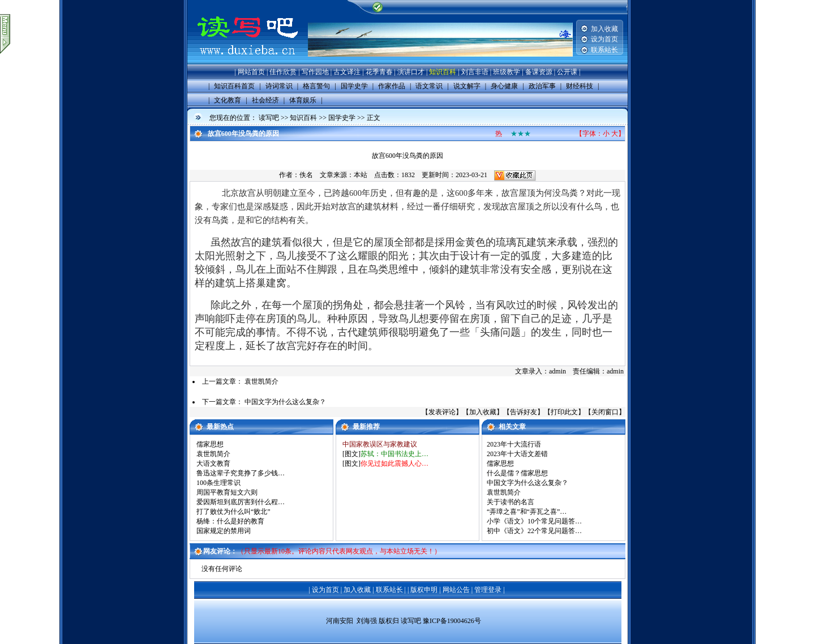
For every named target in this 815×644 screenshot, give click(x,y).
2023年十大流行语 (514, 444)
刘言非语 (475, 72)
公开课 (567, 72)
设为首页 (604, 39)
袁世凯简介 (261, 381)
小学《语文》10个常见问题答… (534, 521)
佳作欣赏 (283, 72)
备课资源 (539, 72)
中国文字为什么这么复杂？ (285, 402)
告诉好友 (524, 412)
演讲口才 (411, 72)
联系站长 (604, 50)
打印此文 (564, 412)
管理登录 (488, 590)
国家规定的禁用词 (224, 531)
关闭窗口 (605, 412)
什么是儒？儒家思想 (517, 473)
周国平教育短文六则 (227, 492)
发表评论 (442, 412)
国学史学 (342, 118)
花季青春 (379, 72)
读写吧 (269, 118)
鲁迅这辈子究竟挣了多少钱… (241, 473)
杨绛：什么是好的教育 (230, 521)
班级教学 (507, 72)
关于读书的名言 (511, 502)
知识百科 (443, 72)
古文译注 (347, 72)
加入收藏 (604, 29)
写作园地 (315, 72)
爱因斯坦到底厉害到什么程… (241, 502)
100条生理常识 (218, 483)
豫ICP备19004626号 (452, 621)
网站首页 (251, 72)
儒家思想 (210, 444)
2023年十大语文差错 (517, 454)
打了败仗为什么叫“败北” (233, 512)
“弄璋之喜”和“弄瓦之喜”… (527, 512)
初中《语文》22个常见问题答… (534, 531)
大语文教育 (213, 463)
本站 (361, 175)
